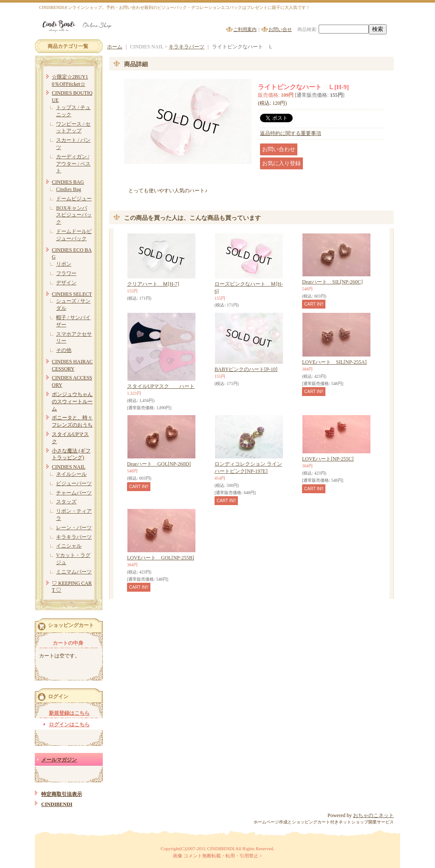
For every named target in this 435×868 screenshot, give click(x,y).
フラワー (66, 273)
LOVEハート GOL (161, 558)
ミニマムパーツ (74, 572)
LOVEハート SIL (334, 362)
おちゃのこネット (373, 815)
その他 (64, 350)
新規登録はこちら (69, 713)
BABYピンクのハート (246, 369)
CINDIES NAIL (69, 467)
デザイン (66, 283)
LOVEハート (328, 459)
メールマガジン (59, 760)
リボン (64, 264)
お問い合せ (280, 29)
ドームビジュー (74, 199)
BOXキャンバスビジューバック (74, 215)
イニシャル (69, 546)
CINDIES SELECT (72, 294)
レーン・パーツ (74, 528)
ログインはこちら (69, 725)
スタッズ (66, 502)
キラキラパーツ (74, 537)
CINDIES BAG (68, 182)
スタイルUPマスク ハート (161, 386)
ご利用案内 (245, 29)
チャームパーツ (74, 493)
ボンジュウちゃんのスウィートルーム (72, 402)
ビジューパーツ (74, 483)
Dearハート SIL (332, 282)
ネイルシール (71, 474)
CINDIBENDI (57, 804)
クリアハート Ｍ (153, 284)
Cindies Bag (69, 189)
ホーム (115, 47)
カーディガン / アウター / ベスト (73, 164)
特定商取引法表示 (62, 794)
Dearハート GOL (159, 464)
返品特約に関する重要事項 (291, 133)
